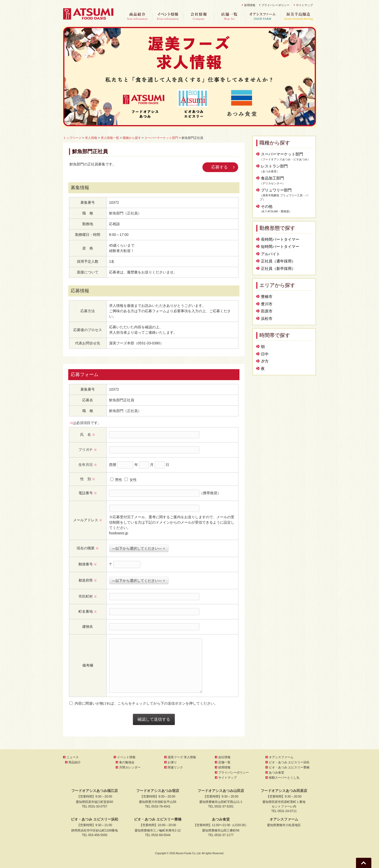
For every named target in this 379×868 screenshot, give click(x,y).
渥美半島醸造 (298, 16)
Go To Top (364, 863)
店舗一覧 (229, 16)
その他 (267, 206)
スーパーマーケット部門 (282, 154)
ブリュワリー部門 (276, 190)
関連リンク (175, 767)
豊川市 (267, 304)
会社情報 (199, 16)
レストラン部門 (274, 166)
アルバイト (271, 254)
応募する (220, 167)
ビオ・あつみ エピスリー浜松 (289, 762)
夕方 (265, 361)
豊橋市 (267, 297)
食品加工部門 (272, 178)
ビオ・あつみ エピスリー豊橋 (289, 767)
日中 (265, 354)
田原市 (267, 311)
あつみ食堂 (277, 773)
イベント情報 (168, 16)
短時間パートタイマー (280, 246)
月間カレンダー (130, 767)
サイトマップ (304, 5)
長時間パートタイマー (280, 239)
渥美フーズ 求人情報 (182, 757)
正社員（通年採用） (278, 261)
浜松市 (267, 318)
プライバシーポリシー (275, 5)
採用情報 (250, 5)
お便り (172, 762)
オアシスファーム (262, 16)
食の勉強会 (127, 762)
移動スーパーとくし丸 (284, 778)
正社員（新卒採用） (278, 268)
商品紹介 (137, 16)
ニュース (73, 757)
